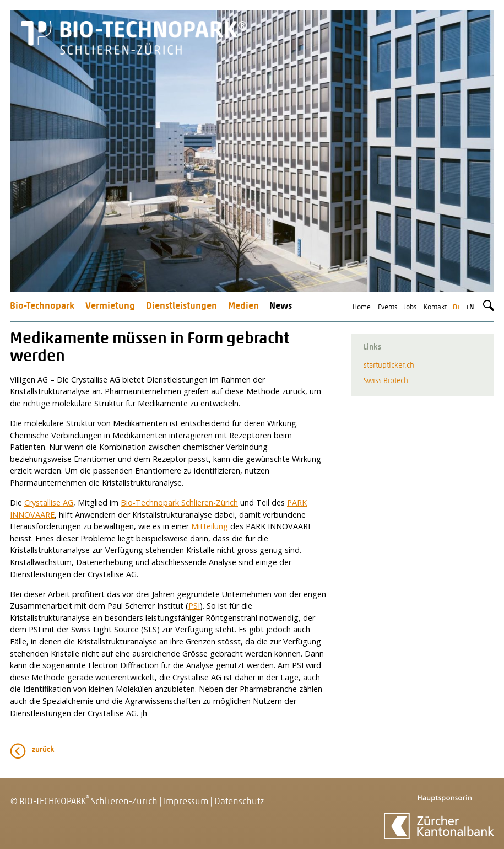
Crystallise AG (49, 503)
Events (388, 307)
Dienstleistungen (181, 307)
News (281, 307)
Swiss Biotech (386, 381)
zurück (43, 750)
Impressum (186, 802)
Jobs (410, 307)
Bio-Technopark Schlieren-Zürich (179, 503)
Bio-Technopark (42, 307)
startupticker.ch (389, 366)
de (457, 307)
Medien (243, 307)
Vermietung (110, 307)
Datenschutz (239, 802)
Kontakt (435, 307)
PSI (194, 606)
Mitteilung (210, 526)
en (470, 307)
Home (362, 307)
